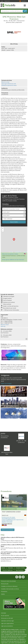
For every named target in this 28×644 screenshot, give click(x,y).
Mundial (10, 568)
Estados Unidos (20, 568)
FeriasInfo (8, 5)
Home (3, 568)
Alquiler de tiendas (7, 522)
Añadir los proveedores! (8, 530)
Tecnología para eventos (9, 518)
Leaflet (11, 252)
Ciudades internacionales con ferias (10, 589)
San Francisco (20, 570)
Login (2, 1)
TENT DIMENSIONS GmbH (11, 512)
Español (24, 1)
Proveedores (4, 591)
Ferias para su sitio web (7, 618)
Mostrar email (5, 82)
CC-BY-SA (26, 252)
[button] (14, 239)
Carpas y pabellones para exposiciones (13, 520)
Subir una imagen (6, 384)
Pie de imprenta (5, 616)
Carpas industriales (7, 521)
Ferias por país (5, 584)
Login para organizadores (7, 623)
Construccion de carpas (8, 517)
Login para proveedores (7, 626)
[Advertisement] (14, 277)
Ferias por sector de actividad (8, 581)
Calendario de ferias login (7, 621)
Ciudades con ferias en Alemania (9, 586)
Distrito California (8, 570)
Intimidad (3, 613)
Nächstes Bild (26, 501)
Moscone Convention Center (10, 254)
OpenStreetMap (18, 252)
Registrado (7, 1)
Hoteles (3, 594)
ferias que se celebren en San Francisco (13, 260)
